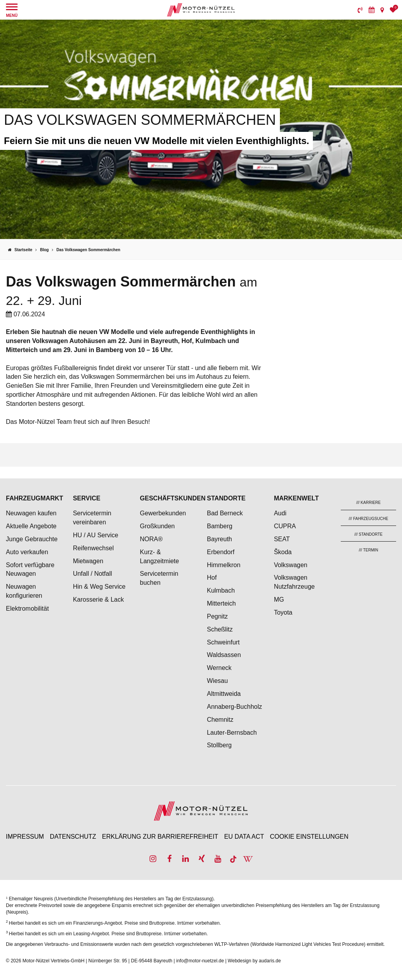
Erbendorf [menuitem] (221, 552)
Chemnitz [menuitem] (220, 720)
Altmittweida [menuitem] (224, 694)
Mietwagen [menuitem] (88, 561)
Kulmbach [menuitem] (221, 590)
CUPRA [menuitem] (285, 526)
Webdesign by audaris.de (254, 961)
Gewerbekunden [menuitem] (163, 513)
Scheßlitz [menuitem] (220, 629)
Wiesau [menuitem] (217, 681)
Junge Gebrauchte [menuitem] (32, 539)
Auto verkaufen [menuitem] (27, 552)
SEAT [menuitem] (282, 539)
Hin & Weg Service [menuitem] (99, 587)
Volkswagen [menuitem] (291, 565)
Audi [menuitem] (280, 513)
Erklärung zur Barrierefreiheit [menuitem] (160, 837)
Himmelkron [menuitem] (224, 565)
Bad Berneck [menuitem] (225, 513)
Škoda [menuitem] (283, 552)
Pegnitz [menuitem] (217, 616)
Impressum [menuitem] (25, 837)
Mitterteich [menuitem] (221, 603)
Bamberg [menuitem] (220, 526)
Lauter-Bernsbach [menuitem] (232, 733)
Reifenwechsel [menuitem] (93, 548)
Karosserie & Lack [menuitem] (99, 599)
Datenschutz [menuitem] (73, 837)
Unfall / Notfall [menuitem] (93, 574)
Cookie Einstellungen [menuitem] (309, 837)
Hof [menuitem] (212, 578)
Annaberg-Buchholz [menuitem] (235, 707)
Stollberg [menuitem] (219, 745)
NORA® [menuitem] (152, 539)
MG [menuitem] (279, 599)
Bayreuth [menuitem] (219, 539)
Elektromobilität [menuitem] (27, 609)
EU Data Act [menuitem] (244, 837)
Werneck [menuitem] (219, 668)
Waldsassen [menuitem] (224, 655)
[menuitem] (360, 10)
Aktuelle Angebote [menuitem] (31, 526)
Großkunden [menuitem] (157, 526)
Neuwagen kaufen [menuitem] (31, 513)
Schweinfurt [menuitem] (223, 642)
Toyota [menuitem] (283, 612)
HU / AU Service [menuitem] (96, 535)
